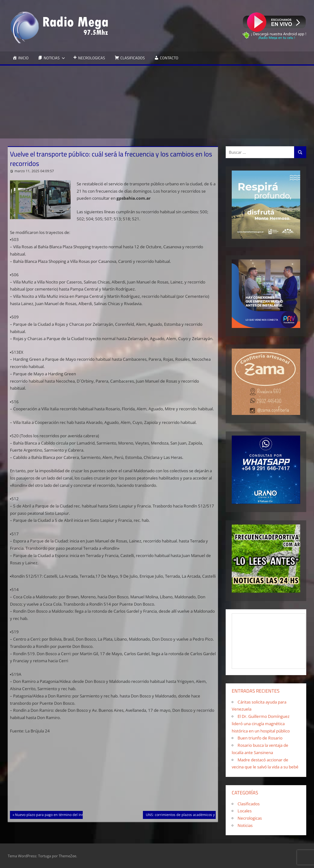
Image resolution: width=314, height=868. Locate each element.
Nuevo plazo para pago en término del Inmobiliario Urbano (63, 814)
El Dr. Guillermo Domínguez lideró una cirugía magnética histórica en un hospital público (261, 724)
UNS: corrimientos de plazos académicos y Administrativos (193, 814)
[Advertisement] (157, 102)
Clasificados (249, 804)
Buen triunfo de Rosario (260, 738)
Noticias (245, 825)
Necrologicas (250, 818)
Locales (245, 811)
